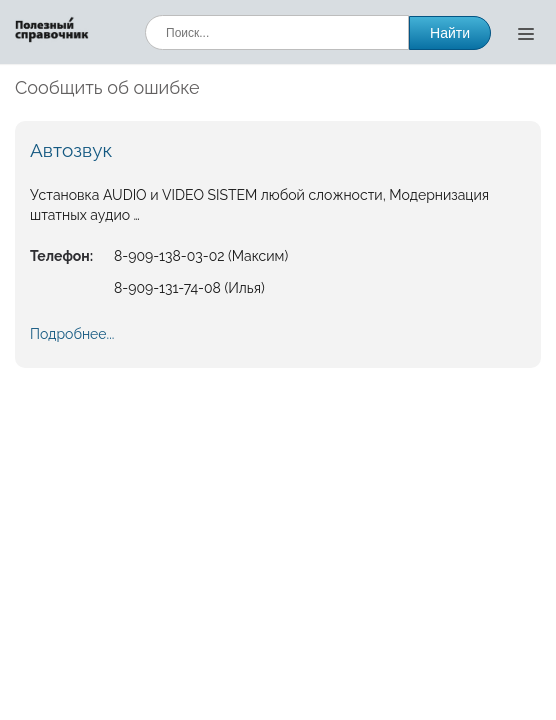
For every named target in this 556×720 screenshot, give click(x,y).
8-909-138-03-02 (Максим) (201, 256)
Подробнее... (72, 334)
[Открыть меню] (526, 33)
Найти (450, 33)
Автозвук (71, 150)
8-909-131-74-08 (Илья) (189, 288)
